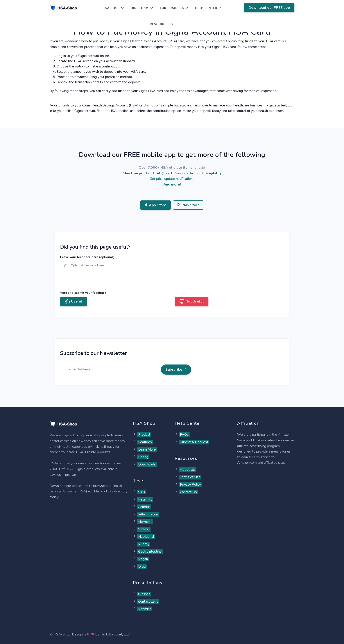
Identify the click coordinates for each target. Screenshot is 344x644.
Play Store (188, 205)
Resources (160, 24)
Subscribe (176, 370)
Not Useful (192, 302)
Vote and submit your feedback (83, 293)
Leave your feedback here (87, 257)
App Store (155, 205)
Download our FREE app (269, 8)
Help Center (206, 8)
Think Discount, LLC (115, 634)
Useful (73, 302)
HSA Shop (111, 8)
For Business (172, 8)
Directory (140, 8)
